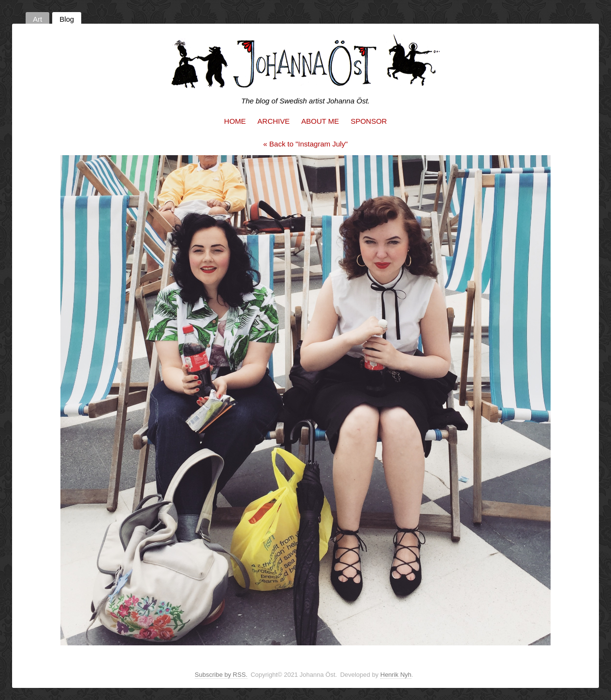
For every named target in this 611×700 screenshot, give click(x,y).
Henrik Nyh (396, 675)
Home (235, 121)
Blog (67, 19)
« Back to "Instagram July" (306, 144)
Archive (274, 121)
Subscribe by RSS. (221, 675)
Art (37, 19)
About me (320, 121)
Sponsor (369, 121)
